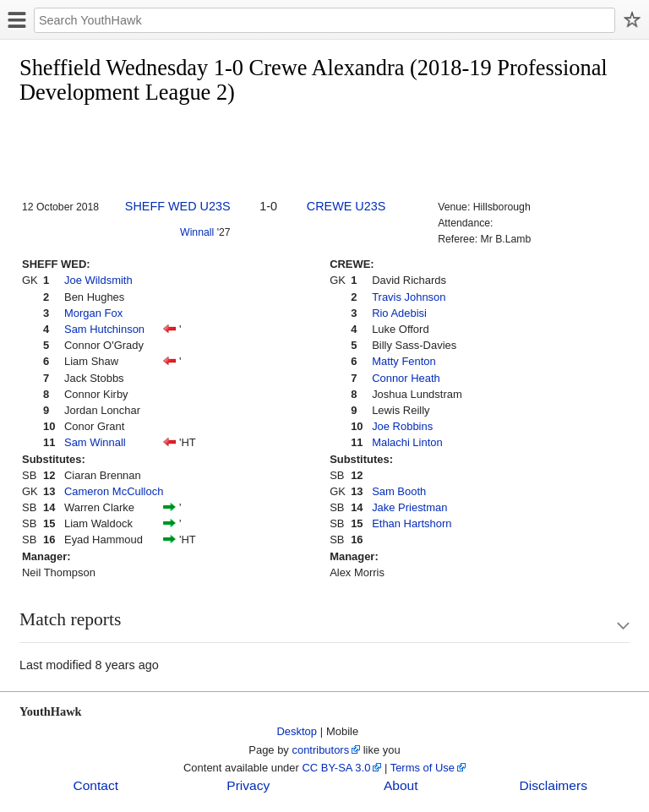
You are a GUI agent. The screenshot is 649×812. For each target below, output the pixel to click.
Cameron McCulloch (114, 491)
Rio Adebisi (399, 313)
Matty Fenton (404, 361)
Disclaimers (554, 785)
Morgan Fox (93, 313)
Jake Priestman (409, 507)
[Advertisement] (327, 153)
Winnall (197, 232)
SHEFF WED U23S (178, 206)
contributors (320, 750)
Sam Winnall (95, 442)
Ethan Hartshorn (412, 523)
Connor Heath (406, 378)
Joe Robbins (402, 426)
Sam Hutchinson (104, 329)
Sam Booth (399, 491)
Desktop (297, 731)
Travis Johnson (409, 297)
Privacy (248, 785)
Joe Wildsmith (98, 280)
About (401, 785)
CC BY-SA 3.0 (336, 768)
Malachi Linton (407, 442)
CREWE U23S (346, 206)
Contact (95, 785)
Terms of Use (423, 768)
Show (607, 626)
